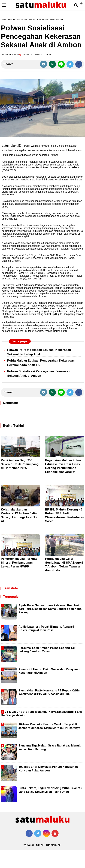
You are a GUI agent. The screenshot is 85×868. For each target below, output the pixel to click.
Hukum (12, 20)
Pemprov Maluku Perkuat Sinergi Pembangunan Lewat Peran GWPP (19, 563)
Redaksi (28, 845)
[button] (81, 2)
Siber (40, 845)
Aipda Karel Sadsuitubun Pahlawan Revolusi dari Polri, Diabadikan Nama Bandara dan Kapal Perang (50, 609)
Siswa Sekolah (57, 20)
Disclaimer (53, 845)
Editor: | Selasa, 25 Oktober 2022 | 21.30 (26, 55)
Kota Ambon (42, 20)
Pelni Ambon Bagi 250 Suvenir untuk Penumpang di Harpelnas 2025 (20, 464)
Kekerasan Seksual (26, 20)
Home (3, 20)
